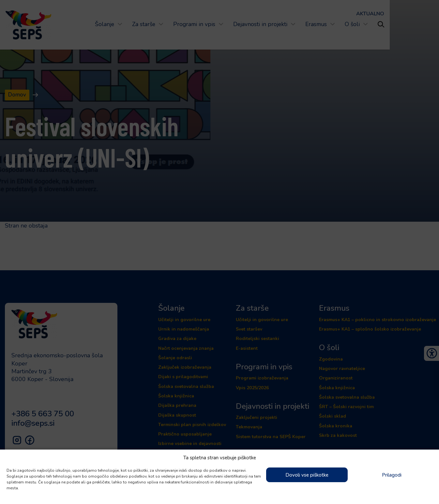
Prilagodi (392, 475)
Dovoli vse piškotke (307, 475)
